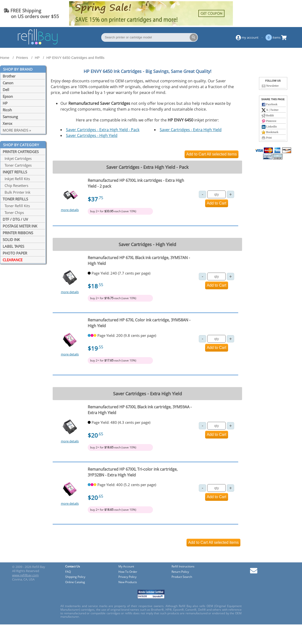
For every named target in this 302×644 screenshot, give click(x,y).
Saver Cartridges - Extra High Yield (191, 130)
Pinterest (269, 121)
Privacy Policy (127, 577)
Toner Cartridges (17, 165)
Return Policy (180, 572)
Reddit (268, 116)
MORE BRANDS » (17, 130)
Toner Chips (13, 212)
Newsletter (270, 86)
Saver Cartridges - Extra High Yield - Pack (103, 130)
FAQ (68, 572)
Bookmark (270, 132)
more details (70, 210)
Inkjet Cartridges (17, 158)
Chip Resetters (15, 185)
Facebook (270, 105)
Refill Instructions (183, 567)
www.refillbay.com (25, 575)
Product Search (182, 577)
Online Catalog (75, 582)
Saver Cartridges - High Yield (92, 135)
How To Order (128, 572)
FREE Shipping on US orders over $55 (31, 13)
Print (267, 138)
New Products (128, 582)
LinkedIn (269, 127)
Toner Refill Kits (16, 206)
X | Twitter (270, 110)
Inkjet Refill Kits (16, 179)
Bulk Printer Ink (17, 192)
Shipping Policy (75, 577)
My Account (126, 567)
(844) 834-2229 (279, 13)
